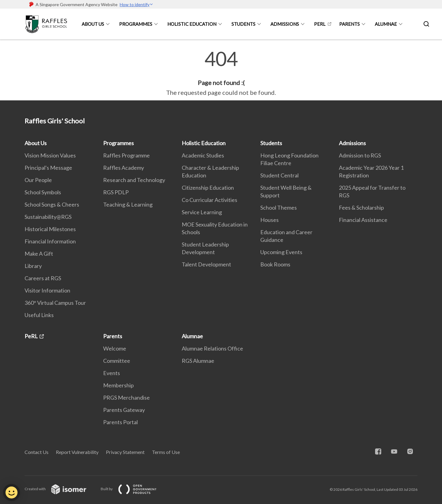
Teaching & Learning (128, 204)
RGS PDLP (116, 192)
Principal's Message (48, 168)
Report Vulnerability (77, 452)
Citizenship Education (208, 188)
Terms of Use (166, 452)
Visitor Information (47, 290)
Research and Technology (134, 180)
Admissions (285, 24)
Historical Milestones (50, 229)
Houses (269, 220)
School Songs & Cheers (52, 204)
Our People (38, 180)
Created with (60, 489)
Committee (117, 361)
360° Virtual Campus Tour (55, 303)
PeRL (320, 24)
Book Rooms (275, 264)
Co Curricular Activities (209, 200)
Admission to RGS (360, 155)
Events (112, 373)
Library (33, 266)
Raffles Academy (124, 168)
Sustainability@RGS (48, 217)
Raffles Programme (126, 155)
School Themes (279, 207)
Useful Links (39, 315)
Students (243, 24)
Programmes (136, 24)
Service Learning (202, 212)
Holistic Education (192, 24)
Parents (349, 24)
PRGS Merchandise (126, 397)
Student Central (279, 175)
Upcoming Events (281, 252)
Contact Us (37, 452)
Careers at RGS (43, 278)
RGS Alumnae (198, 361)
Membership (118, 385)
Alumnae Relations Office (212, 348)
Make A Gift (39, 254)
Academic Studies (203, 155)
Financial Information (50, 241)
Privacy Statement (125, 452)
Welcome (115, 348)
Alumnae (386, 24)
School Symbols (43, 192)
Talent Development (206, 264)
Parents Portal (120, 422)
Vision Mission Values (50, 155)
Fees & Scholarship (361, 207)
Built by (134, 489)
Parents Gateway (124, 410)
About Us (93, 24)
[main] (221, 73)
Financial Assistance (363, 220)
